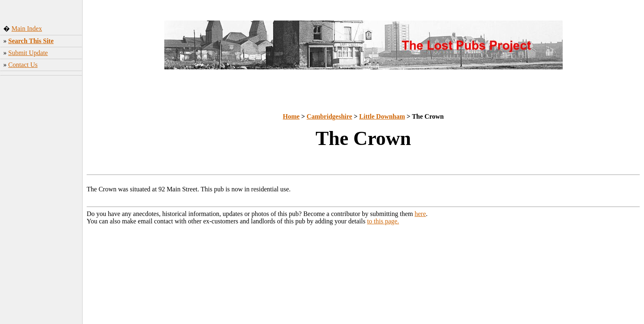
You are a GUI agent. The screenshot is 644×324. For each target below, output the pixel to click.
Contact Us (23, 65)
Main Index (27, 29)
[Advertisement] (41, 201)
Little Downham (382, 116)
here (421, 214)
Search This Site (31, 41)
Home (291, 116)
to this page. (383, 221)
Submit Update (28, 53)
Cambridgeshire (330, 116)
